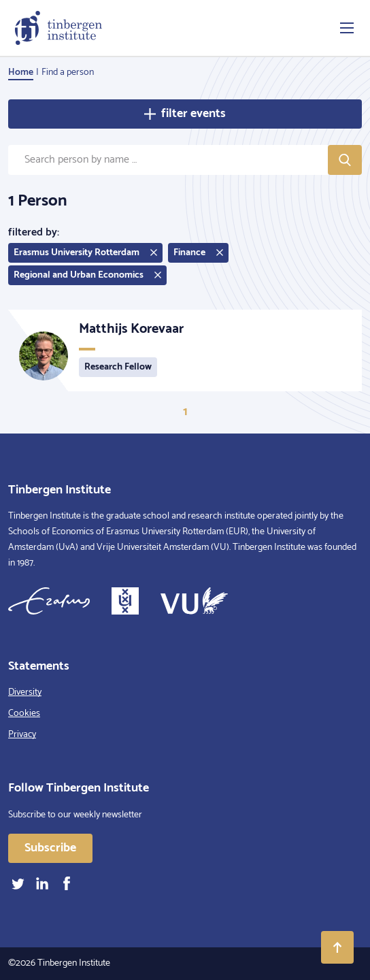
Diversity (25, 692)
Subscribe (50, 848)
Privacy (22, 735)
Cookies (24, 714)
